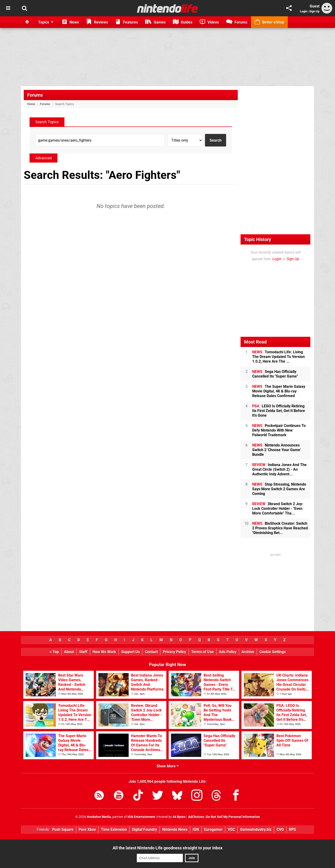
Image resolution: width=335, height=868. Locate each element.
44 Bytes (179, 817)
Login (303, 11)
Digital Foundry (144, 829)
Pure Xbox (87, 829)
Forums (35, 95)
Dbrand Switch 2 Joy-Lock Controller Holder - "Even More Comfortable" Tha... (278, 509)
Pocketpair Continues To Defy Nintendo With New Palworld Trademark (279, 430)
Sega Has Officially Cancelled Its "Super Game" (275, 374)
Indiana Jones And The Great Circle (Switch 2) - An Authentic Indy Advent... (279, 469)
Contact (151, 652)
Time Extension (114, 829)
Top (54, 652)
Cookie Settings (273, 652)
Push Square (63, 829)
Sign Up (314, 11)
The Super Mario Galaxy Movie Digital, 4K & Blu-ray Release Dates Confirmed (279, 391)
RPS (292, 829)
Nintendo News (175, 829)
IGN (196, 829)
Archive (248, 652)
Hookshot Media (99, 817)
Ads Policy (228, 652)
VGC (231, 829)
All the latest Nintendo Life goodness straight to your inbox (167, 848)
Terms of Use (203, 652)
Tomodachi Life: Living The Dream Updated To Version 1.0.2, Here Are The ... (278, 357)
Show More (168, 766)
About (69, 652)
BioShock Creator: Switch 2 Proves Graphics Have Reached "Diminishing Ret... (280, 528)
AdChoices (196, 817)
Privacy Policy (174, 652)
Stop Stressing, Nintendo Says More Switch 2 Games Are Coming (279, 489)
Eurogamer (213, 829)
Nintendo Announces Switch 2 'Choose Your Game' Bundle (276, 450)
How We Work (104, 652)
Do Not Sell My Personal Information (233, 817)
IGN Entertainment (141, 817)
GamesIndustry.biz (256, 829)
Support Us (131, 652)
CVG (280, 829)
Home (31, 104)
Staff (83, 652)
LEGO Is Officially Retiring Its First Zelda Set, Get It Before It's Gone (279, 411)
